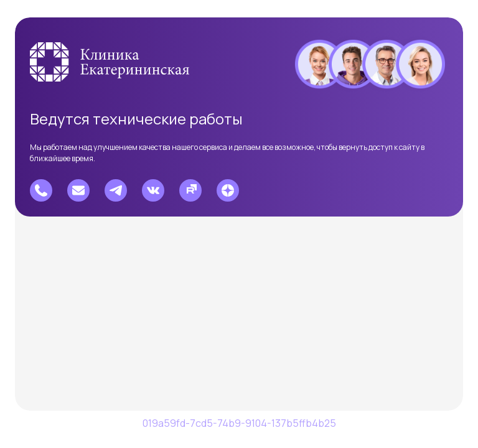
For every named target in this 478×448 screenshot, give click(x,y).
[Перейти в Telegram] (116, 190)
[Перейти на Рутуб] (190, 190)
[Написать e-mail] (78, 190)
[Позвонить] (41, 190)
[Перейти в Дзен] (228, 190)
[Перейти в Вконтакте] (153, 190)
